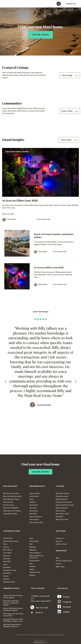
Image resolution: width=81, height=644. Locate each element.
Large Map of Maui (10, 513)
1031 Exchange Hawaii (64, 560)
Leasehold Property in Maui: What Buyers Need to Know (13, 620)
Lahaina (32, 501)
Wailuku (32, 575)
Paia (31, 563)
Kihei (31, 538)
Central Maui (34, 496)
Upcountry (33, 507)
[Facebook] (59, 608)
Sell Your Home (61, 543)
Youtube (66, 597)
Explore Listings (41, 471)
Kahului (6, 575)
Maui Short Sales (62, 519)
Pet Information (9, 504)
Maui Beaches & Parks (11, 499)
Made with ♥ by (40, 640)
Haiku (5, 564)
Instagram (67, 602)
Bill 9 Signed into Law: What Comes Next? (13, 614)
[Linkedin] (59, 614)
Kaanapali (7, 567)
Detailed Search (62, 499)
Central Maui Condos (11, 541)
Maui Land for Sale (36, 522)
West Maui (33, 513)
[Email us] (32, 613)
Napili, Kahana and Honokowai (36, 556)
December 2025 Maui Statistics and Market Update (11, 602)
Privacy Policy (60, 634)
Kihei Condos (34, 541)
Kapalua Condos (9, 581)
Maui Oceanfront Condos (65, 504)
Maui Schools (8, 501)
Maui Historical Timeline (12, 510)
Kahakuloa (7, 572)
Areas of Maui (35, 493)
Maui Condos (34, 519)
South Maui (34, 510)
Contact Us (60, 538)
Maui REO (59, 516)
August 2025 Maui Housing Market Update (13, 596)
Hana (31, 499)
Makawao (33, 549)
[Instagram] (59, 602)
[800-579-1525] (32, 607)
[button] (40, 4)
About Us (59, 541)
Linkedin (66, 614)
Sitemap (51, 634)
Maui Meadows (35, 552)
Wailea (32, 569)
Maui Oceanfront (36, 516)
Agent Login (60, 566)
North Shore (34, 504)
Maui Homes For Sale (11, 493)
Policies (59, 563)
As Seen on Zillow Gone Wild (20, 200)
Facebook (67, 608)
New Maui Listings (62, 493)
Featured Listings (62, 496)
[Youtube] (59, 597)
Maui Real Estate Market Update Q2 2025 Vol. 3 (12, 625)
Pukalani (33, 566)
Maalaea (33, 546)
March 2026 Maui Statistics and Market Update (13, 609)
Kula (31, 543)
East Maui (7, 558)
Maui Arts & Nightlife (11, 507)
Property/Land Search (64, 501)
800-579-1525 (42, 607)
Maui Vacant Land (62, 513)
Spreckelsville (34, 560)
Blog (57, 557)
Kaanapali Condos (10, 570)
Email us (39, 613)
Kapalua (6, 578)
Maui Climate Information (12, 496)
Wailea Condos (35, 572)
